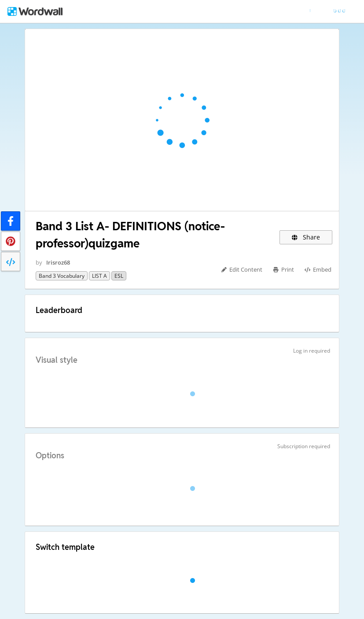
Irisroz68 (58, 262)
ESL (119, 276)
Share (306, 237)
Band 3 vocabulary (62, 276)
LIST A (99, 276)
